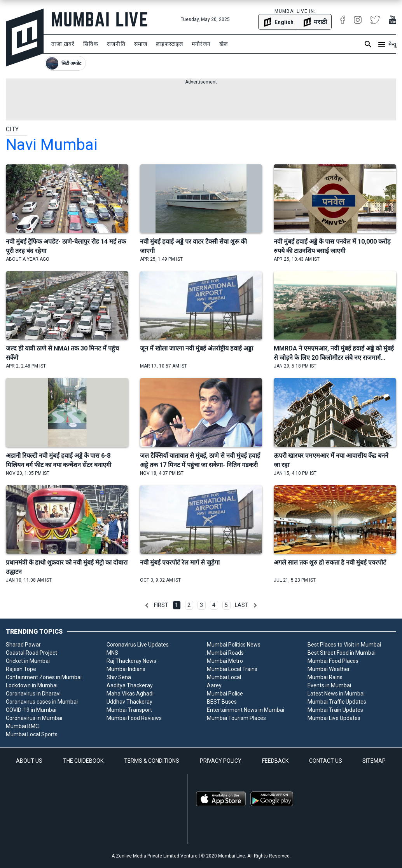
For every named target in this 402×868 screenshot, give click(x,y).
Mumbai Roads (225, 653)
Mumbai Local (224, 677)
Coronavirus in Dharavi (33, 694)
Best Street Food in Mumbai (342, 653)
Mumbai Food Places (333, 661)
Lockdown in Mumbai (32, 685)
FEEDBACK (275, 761)
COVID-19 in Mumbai (31, 710)
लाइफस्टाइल (170, 44)
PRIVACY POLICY (221, 761)
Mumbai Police (225, 694)
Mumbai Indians (126, 669)
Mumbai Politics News (234, 645)
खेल (224, 44)
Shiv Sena (119, 677)
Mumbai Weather (329, 669)
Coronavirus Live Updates (138, 645)
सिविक (91, 44)
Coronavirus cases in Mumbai (42, 702)
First (161, 605)
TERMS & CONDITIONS (152, 761)
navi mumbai (52, 145)
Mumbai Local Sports (32, 734)
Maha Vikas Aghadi (130, 694)
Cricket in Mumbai (28, 661)
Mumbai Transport (129, 710)
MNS (112, 653)
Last (242, 605)
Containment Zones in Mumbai (44, 677)
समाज (141, 44)
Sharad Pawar (23, 645)
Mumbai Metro (225, 661)
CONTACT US (326, 761)
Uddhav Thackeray (129, 702)
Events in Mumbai (329, 685)
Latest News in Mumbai (336, 694)
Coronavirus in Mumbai (34, 718)
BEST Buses (222, 702)
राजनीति (116, 44)
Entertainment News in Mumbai (246, 710)
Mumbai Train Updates (335, 710)
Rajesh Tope (21, 669)
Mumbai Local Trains (232, 669)
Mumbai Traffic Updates (337, 702)
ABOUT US (29, 761)
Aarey (214, 685)
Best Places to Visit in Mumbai (344, 645)
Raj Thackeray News (131, 661)
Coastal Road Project (31, 653)
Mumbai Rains (325, 677)
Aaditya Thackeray (130, 685)
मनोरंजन (201, 44)
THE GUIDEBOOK (83, 761)
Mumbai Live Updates (334, 718)
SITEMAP (374, 761)
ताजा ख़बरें (63, 44)
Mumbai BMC (22, 726)
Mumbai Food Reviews (134, 718)
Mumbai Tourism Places (236, 718)
